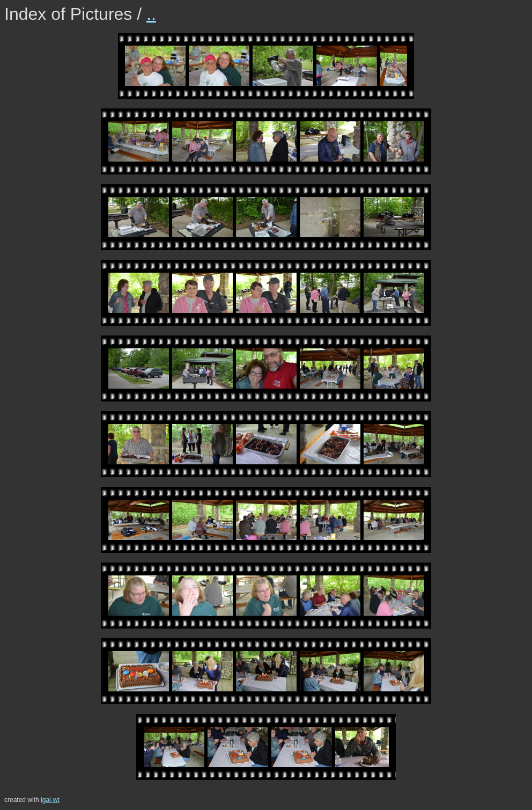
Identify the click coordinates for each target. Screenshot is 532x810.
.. (151, 14)
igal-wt (50, 800)
